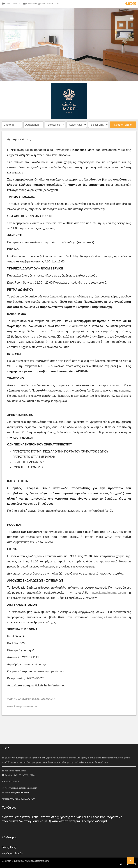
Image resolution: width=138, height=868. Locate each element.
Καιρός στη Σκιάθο (12, 853)
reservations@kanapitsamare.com (41, 4)
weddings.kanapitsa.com (109, 617)
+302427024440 (11, 4)
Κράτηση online (123, 125)
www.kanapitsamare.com (109, 593)
